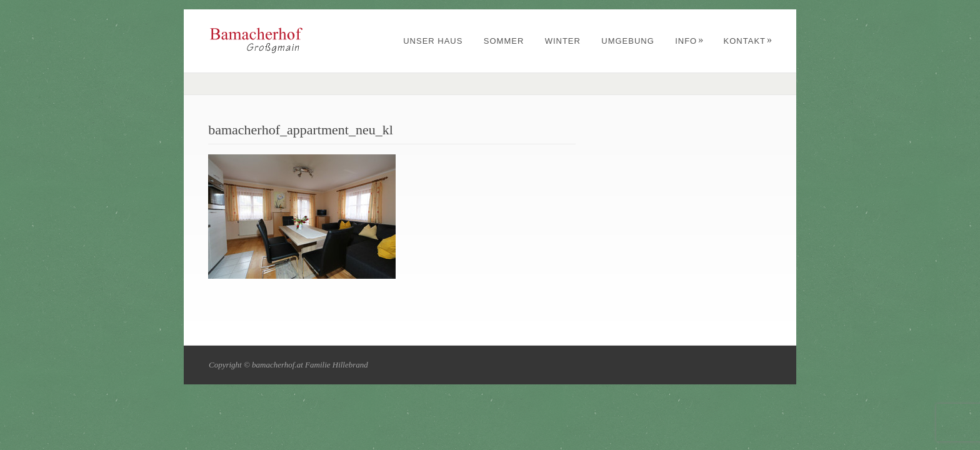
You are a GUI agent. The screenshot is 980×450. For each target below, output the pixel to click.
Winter (563, 41)
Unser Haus (433, 41)
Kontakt (748, 41)
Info (689, 41)
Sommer (504, 41)
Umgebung (628, 41)
